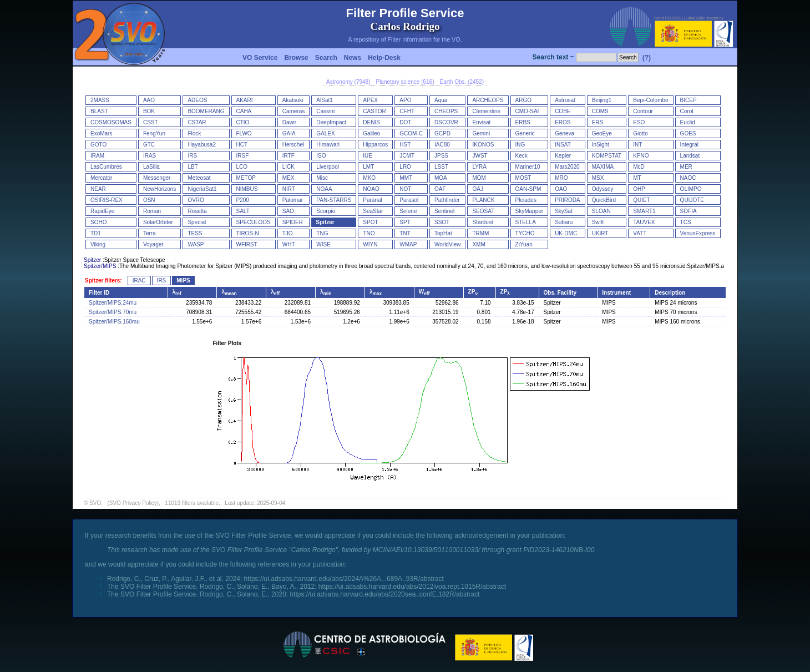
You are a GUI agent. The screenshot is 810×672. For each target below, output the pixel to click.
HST (405, 145)
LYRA (479, 167)
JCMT (407, 156)
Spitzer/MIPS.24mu (113, 303)
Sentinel (444, 211)
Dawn (290, 122)
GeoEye (602, 133)
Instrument (616, 293)
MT (637, 178)
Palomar (293, 200)
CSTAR (197, 122)
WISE (323, 244)
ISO (321, 156)
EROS (563, 122)
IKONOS (483, 145)
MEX (288, 178)
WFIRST (247, 244)
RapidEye (102, 211)
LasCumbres (106, 167)
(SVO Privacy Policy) (133, 503)
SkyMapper (530, 211)
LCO (242, 167)
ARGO (523, 100)
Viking (98, 244)
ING (520, 145)
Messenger (157, 178)
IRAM (97, 156)
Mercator (101, 178)
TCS (686, 222)
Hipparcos (375, 145)
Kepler (563, 156)
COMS (600, 111)
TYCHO (525, 233)
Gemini (481, 133)
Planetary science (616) (405, 82)
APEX (370, 100)
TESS (195, 233)
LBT (193, 167)
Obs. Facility (560, 293)
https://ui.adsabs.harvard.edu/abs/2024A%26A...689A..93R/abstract (344, 579)
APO (405, 100)
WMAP (408, 244)
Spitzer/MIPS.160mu (114, 322)
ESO (639, 122)
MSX (598, 178)
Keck (522, 156)
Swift (598, 222)
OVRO (196, 200)
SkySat (564, 211)
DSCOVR (446, 122)
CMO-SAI (527, 111)
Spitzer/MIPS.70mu (113, 312)
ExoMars (101, 133)
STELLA (526, 222)
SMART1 (644, 211)
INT (637, 145)
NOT (405, 189)
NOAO (371, 189)
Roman (152, 211)
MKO (369, 178)
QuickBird (604, 200)
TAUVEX (644, 222)
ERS (598, 122)
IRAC (139, 281)
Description (670, 293)
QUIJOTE (692, 200)
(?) (647, 58)
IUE (368, 156)
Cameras (294, 111)
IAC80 (442, 145)
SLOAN (601, 211)
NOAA (324, 189)
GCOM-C (411, 133)
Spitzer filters (102, 281)
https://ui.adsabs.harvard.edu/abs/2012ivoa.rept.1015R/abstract (412, 587)
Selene (408, 211)
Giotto (641, 133)
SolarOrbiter (158, 222)
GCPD (442, 133)
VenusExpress (698, 233)
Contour (643, 111)
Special (197, 222)
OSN (149, 200)
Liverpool (328, 167)
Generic (525, 133)
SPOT (370, 222)
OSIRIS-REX (107, 200)
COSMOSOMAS (111, 122)
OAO (561, 189)
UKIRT (600, 233)
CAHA (244, 111)
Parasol (409, 200)
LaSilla (151, 167)
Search (326, 58)
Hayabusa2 (202, 145)
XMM (479, 244)
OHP (639, 189)
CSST (151, 122)
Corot (687, 111)
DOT (405, 122)
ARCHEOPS (488, 100)
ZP (473, 292)
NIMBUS (247, 189)
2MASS (100, 100)
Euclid (688, 122)
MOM (479, 178)
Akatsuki (293, 100)
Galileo (371, 133)
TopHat (443, 233)
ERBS (523, 122)
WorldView (447, 244)
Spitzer (325, 222)
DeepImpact (331, 122)
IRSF (243, 156)
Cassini (325, 111)
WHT (289, 244)
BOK (149, 111)
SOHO (98, 222)
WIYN (370, 244)
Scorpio (326, 211)
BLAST (99, 111)
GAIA (289, 133)
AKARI (245, 100)
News (353, 58)
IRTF (288, 156)
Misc (322, 178)
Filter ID (99, 293)
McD (639, 167)
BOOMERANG (206, 111)
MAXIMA (603, 167)
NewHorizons (160, 189)
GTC (149, 145)
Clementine (486, 111)
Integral (689, 145)
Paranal (372, 200)
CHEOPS (446, 111)
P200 (243, 200)
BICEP (688, 100)
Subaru (564, 222)
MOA (441, 178)
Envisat (481, 122)
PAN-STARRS (334, 200)
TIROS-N (248, 233)
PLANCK (483, 200)
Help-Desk (384, 58)
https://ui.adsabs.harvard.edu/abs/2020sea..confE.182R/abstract (384, 594)
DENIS (371, 122)
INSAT (563, 145)
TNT (405, 233)
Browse (296, 58)
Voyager (153, 244)
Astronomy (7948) (348, 82)
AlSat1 (324, 100)
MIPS (183, 281)
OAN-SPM (528, 189)
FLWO (244, 133)
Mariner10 (528, 167)
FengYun (154, 133)
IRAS (150, 156)
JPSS (441, 156)
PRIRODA (568, 200)
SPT (405, 222)
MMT (406, 178)
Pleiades (526, 200)
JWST (480, 156)
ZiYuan (524, 244)
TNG (322, 233)
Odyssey (603, 189)
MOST (523, 178)
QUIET (642, 200)
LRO (405, 167)
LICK (288, 167)
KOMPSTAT (607, 156)
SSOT (442, 222)
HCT (242, 145)
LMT (368, 167)
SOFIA (688, 211)
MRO (561, 178)
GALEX (325, 133)
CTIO (243, 122)
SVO (95, 503)
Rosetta (197, 211)
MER (686, 167)
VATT (640, 233)
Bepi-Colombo (650, 100)
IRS (192, 156)
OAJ (477, 189)
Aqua (441, 100)
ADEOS (197, 100)
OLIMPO (691, 189)
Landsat (690, 156)
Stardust (482, 222)
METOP (246, 178)
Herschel (293, 145)
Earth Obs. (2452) (462, 82)
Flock (194, 133)
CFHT (407, 111)
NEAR (98, 189)
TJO (288, 233)
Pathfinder (447, 200)
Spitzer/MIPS (100, 266)
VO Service (260, 58)
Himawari (328, 145)
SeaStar (373, 211)
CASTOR (374, 111)
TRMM (480, 233)
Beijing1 (602, 100)
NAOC (688, 178)
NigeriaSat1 (202, 189)
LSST (441, 167)
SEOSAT (483, 211)
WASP (196, 244)
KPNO (641, 156)
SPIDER (293, 222)
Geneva (565, 133)
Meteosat (199, 178)
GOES (688, 133)
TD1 (96, 233)
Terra (150, 233)
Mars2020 (567, 167)
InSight (601, 145)
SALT (243, 211)
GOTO (98, 145)
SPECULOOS (254, 222)
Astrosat (565, 100)
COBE (563, 111)
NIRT (289, 189)
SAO (288, 211)
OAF (440, 189)
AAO (149, 100)
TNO (369, 233)
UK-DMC (566, 233)
